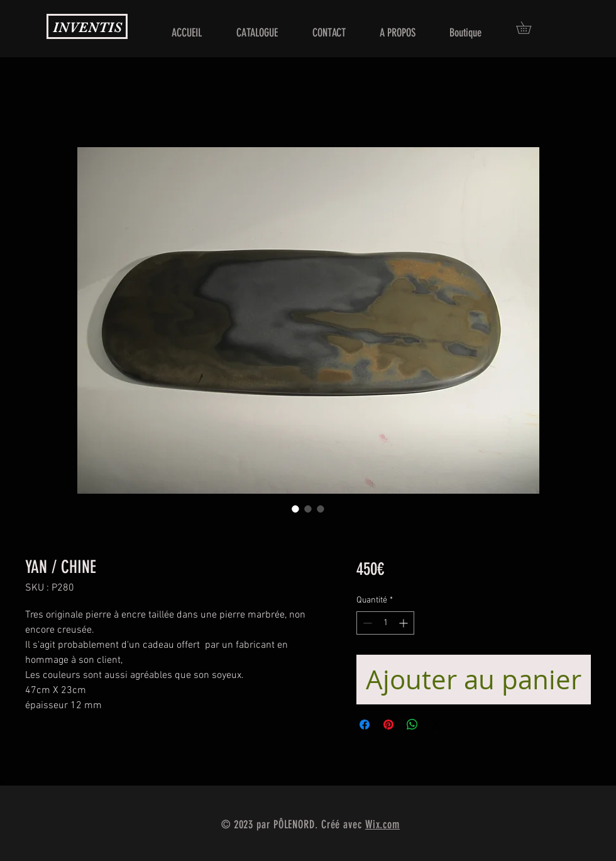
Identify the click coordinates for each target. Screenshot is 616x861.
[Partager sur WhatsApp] (412, 725)
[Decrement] (366, 623)
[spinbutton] (385, 623)
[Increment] (404, 623)
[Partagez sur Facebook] (365, 725)
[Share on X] (436, 725)
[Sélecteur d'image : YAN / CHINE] (295, 509)
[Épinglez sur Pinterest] (388, 725)
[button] (530, 28)
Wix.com (382, 825)
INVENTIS (87, 27)
